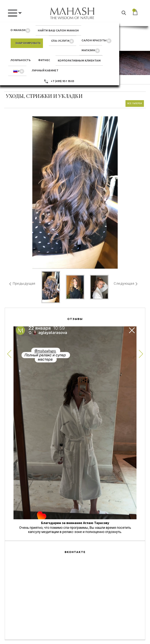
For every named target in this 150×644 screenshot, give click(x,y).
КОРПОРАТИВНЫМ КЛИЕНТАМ (79, 61)
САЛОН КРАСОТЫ (96, 41)
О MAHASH (20, 31)
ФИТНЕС (44, 60)
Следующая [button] (123, 283)
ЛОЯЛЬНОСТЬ (21, 60)
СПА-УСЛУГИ (63, 41)
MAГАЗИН (91, 51)
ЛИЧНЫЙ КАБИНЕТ (45, 70)
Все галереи (135, 103)
